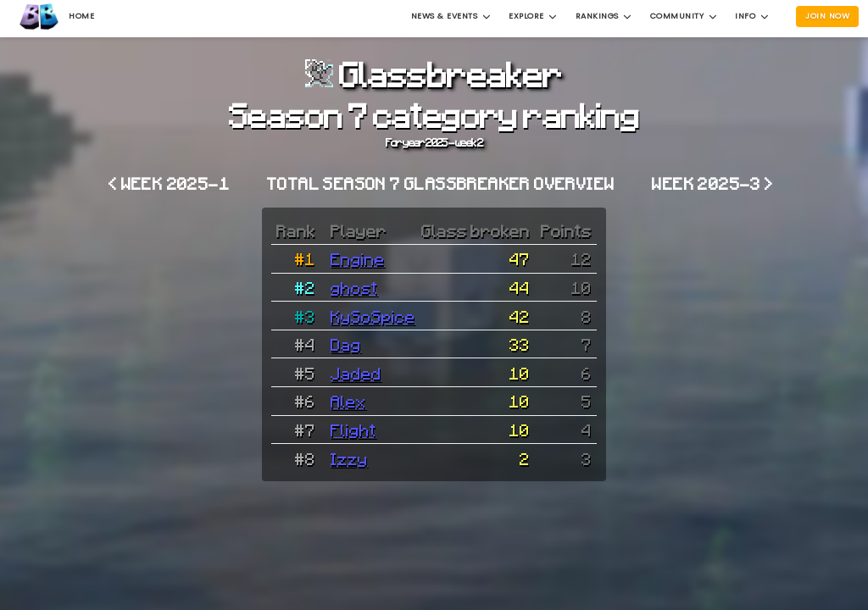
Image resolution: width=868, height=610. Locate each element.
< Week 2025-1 (169, 183)
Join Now (827, 16)
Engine (358, 258)
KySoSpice (373, 316)
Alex (348, 401)
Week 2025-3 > (712, 183)
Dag (346, 344)
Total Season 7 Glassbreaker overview (441, 183)
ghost (354, 287)
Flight (353, 430)
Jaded (356, 373)
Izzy (349, 458)
